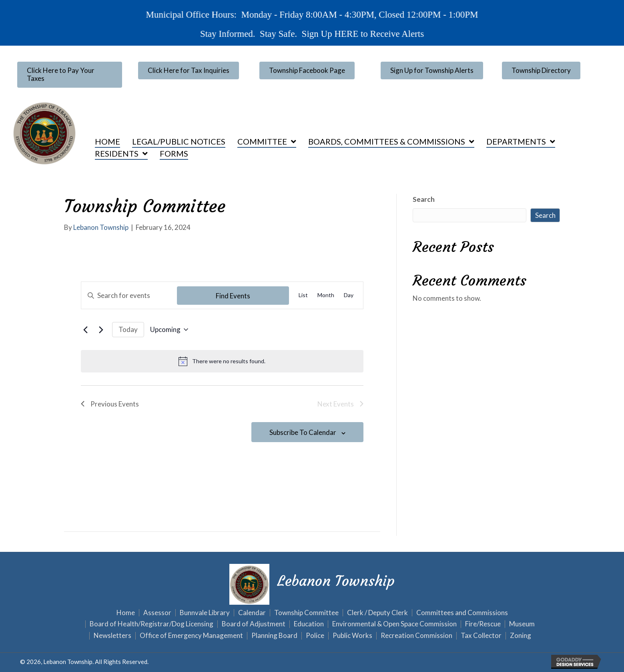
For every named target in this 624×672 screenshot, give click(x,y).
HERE (345, 33)
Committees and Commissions (462, 613)
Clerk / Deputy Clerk (377, 613)
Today (128, 329)
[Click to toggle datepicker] (169, 330)
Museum (522, 624)
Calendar (252, 613)
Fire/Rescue (483, 624)
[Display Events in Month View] (326, 296)
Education (309, 624)
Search (424, 199)
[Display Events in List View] (303, 296)
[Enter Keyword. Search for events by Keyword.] (129, 296)
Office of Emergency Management (191, 636)
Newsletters (112, 636)
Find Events (233, 296)
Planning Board (274, 636)
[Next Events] (101, 330)
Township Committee (306, 613)
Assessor (157, 613)
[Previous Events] (86, 330)
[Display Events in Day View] (349, 296)
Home (126, 613)
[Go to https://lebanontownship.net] (312, 583)
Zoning (521, 636)
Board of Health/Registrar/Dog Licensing (151, 624)
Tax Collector (481, 636)
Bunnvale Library (205, 613)
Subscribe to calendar (303, 432)
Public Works (352, 636)
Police (315, 636)
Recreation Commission (416, 636)
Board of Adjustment (254, 624)
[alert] (222, 361)
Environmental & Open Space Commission (394, 624)
